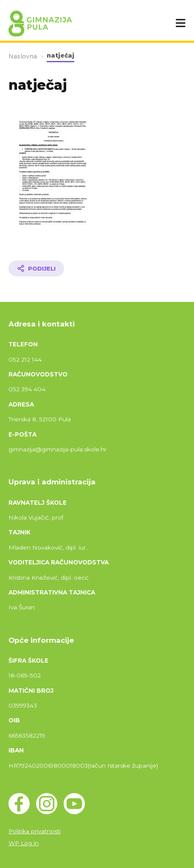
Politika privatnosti (35, 831)
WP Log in (24, 843)
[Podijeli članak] (36, 268)
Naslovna (23, 56)
